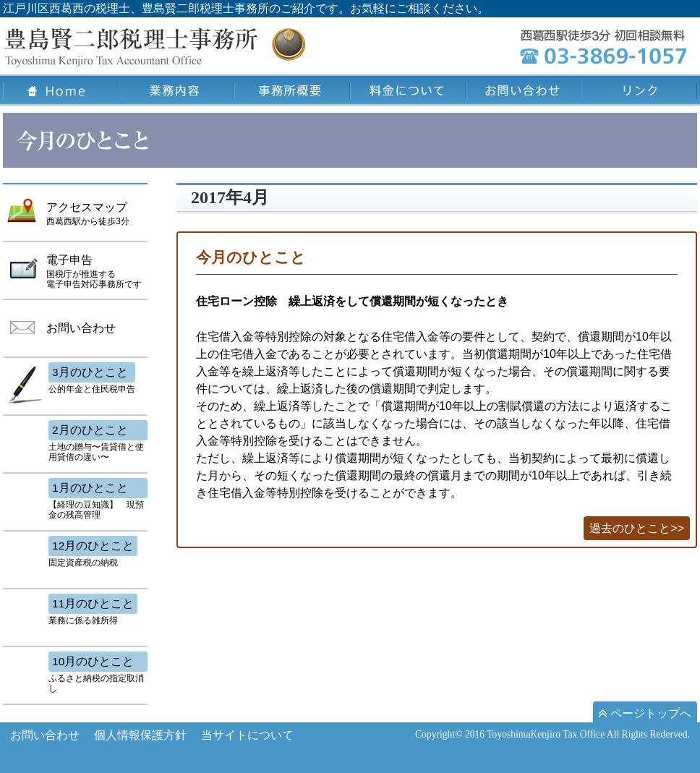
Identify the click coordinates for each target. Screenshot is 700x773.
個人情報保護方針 (140, 735)
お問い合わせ (45, 735)
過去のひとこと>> (637, 528)
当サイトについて (247, 735)
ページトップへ (645, 713)
